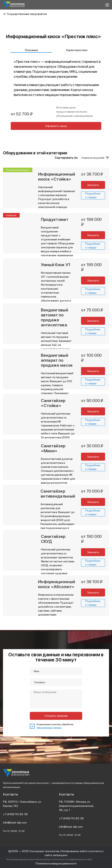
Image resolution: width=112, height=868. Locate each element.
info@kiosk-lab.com (15, 823)
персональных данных (49, 728)
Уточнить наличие (56, 716)
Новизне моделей (95, 158)
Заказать (93, 185)
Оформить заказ (56, 126)
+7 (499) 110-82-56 (15, 814)
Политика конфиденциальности (56, 863)
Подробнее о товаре (93, 195)
